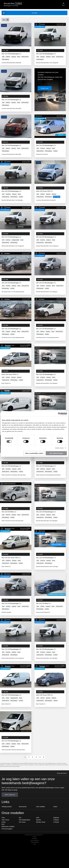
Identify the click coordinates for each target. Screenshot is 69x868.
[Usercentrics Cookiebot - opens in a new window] (59, 414)
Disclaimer (34, 854)
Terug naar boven (62, 789)
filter (20, 13)
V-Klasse (56, 836)
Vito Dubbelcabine (25, 836)
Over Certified (40, 822)
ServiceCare (23, 822)
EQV (3, 840)
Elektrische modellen (8, 842)
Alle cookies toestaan (56, 453)
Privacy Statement (34, 856)
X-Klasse (56, 838)
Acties (55, 822)
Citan (3, 833)
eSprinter (56, 833)
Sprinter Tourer (41, 838)
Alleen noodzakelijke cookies (34, 453)
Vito (20, 833)
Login (34, 860)
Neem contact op (10, 810)
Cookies (34, 852)
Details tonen (59, 448)
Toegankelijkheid (35, 858)
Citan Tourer (5, 836)
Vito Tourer (22, 838)
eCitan (4, 838)
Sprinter (39, 836)
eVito (38, 833)
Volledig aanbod (7, 822)
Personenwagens (7, 845)
